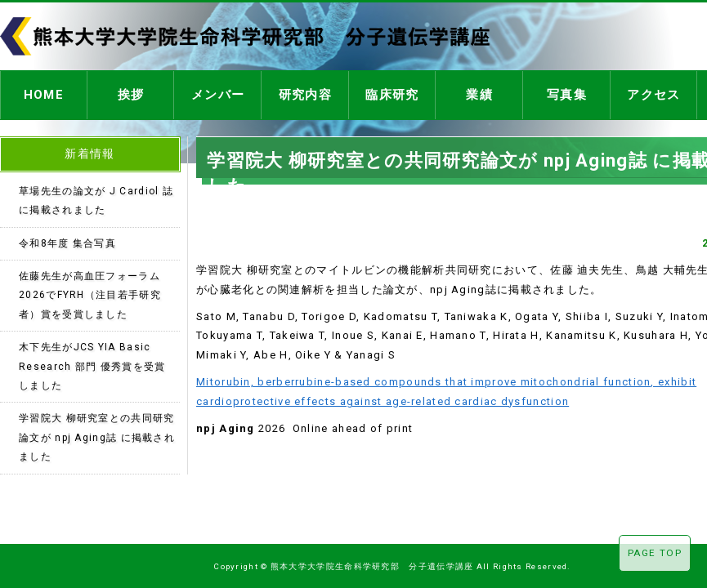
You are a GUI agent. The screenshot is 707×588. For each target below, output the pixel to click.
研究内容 (305, 93)
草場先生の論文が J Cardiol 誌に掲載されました (96, 196)
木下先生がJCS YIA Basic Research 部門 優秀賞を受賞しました (92, 361)
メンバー (218, 93)
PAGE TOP (655, 553)
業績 (479, 93)
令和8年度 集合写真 (67, 238)
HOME (44, 93)
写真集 (567, 93)
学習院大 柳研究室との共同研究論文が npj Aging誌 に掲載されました (97, 432)
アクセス (653, 93)
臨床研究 (392, 93)
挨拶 (131, 93)
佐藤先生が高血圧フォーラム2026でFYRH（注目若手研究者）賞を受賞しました (90, 290)
